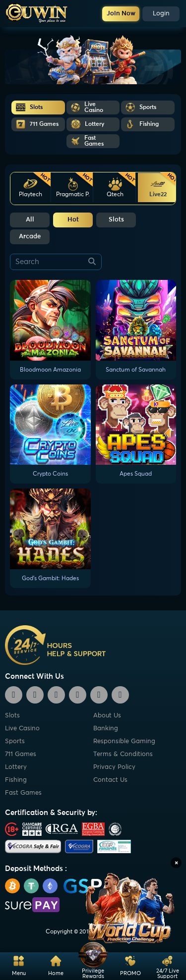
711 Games (21, 754)
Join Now (121, 14)
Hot (73, 220)
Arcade (30, 237)
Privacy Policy (114, 767)
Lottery (16, 767)
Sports (15, 741)
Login (161, 14)
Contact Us (110, 780)
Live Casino (22, 729)
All (30, 220)
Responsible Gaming (124, 741)
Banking (106, 729)
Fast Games (23, 793)
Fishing (16, 780)
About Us (107, 716)
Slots (116, 220)
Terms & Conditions (123, 754)
